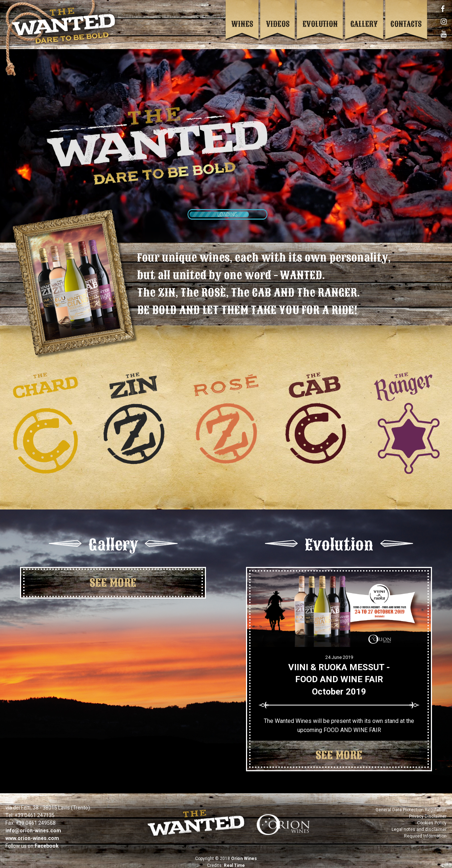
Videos (278, 24)
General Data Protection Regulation (411, 805)
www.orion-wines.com (32, 833)
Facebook (47, 841)
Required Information (425, 831)
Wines (242, 24)
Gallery (364, 24)
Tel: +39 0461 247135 (30, 811)
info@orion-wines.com (33, 826)
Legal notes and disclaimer (419, 825)
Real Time (234, 861)
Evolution (320, 24)
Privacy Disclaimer (428, 812)
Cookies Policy (432, 818)
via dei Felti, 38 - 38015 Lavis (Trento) (48, 803)
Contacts (406, 24)
